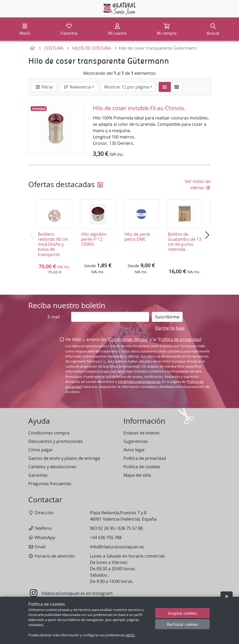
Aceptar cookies (183, 613)
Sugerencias (136, 441)
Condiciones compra (49, 433)
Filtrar (44, 87)
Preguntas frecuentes (50, 484)
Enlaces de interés (142, 433)
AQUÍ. (130, 635)
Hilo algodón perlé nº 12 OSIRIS (94, 239)
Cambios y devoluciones (52, 467)
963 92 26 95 (102, 528)
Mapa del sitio (137, 475)
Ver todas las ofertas (198, 184)
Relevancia (77, 87)
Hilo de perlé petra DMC (137, 237)
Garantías (38, 475)
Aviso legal (134, 450)
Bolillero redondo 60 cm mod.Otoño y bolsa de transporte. (53, 244)
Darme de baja (170, 328)
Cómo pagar (41, 450)
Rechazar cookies (183, 624)
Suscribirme (167, 317)
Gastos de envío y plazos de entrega (64, 458)
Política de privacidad (180, 339)
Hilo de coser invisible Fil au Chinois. (139, 108)
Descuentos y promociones (56, 441)
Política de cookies (142, 467)
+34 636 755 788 (106, 538)
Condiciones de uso (128, 339)
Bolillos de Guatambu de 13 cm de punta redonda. (185, 242)
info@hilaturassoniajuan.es (139, 382)
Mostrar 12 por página (127, 87)
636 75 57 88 (130, 528)
